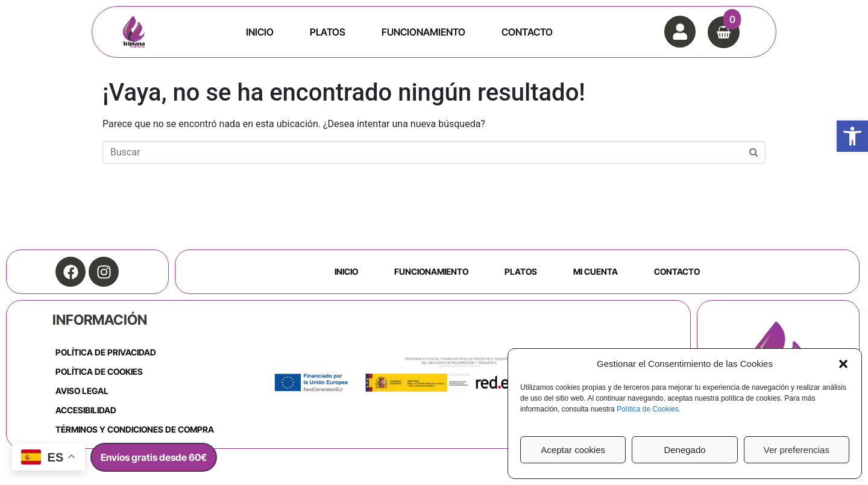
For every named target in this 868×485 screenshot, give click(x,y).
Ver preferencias (797, 450)
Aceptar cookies (573, 450)
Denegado (684, 450)
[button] (852, 136)
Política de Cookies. (649, 409)
